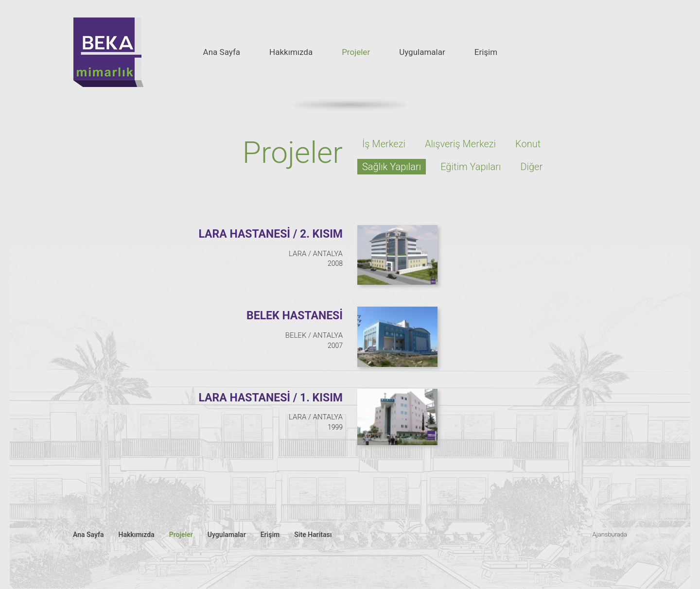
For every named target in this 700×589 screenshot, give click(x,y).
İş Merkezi (384, 144)
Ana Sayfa (222, 52)
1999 (335, 427)
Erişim (486, 52)
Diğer (531, 167)
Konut (528, 144)
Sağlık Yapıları (392, 167)
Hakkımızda (291, 52)
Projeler (356, 52)
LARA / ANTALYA (316, 254)
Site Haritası (313, 535)
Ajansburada (610, 534)
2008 (335, 263)
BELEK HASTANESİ (295, 316)
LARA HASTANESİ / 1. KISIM (271, 398)
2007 (335, 346)
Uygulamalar (422, 52)
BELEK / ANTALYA (314, 335)
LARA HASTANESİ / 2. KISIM (271, 234)
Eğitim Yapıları (471, 167)
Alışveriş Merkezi (460, 144)
